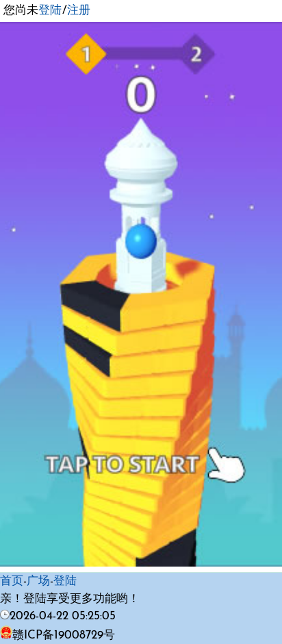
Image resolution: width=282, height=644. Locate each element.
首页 (12, 581)
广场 (38, 581)
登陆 (50, 11)
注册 (79, 11)
